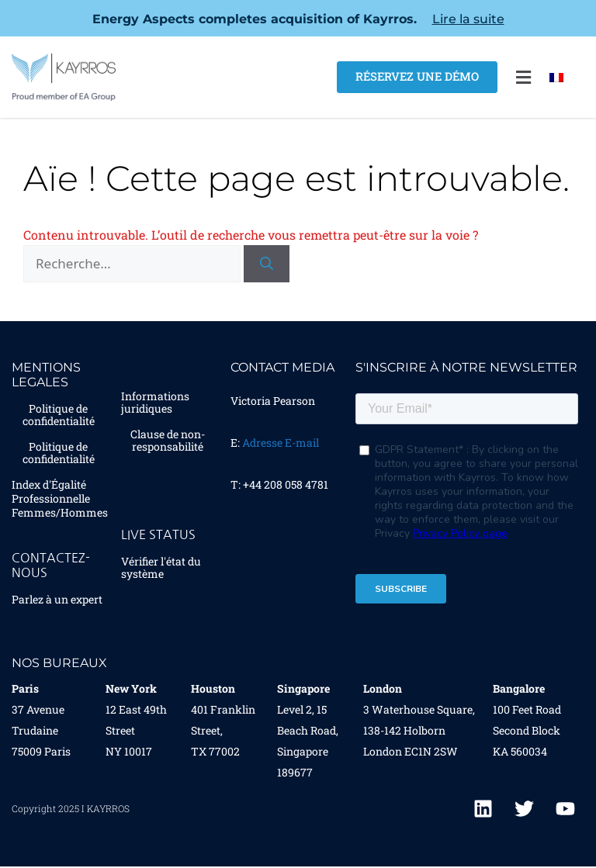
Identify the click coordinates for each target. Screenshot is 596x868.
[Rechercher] (267, 264)
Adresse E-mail (281, 443)
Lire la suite (468, 19)
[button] (523, 77)
